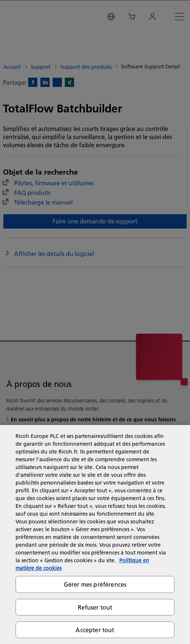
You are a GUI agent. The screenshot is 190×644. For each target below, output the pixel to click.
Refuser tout (95, 607)
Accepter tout (95, 630)
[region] (95, 535)
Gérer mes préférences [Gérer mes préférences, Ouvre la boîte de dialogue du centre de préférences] (95, 584)
